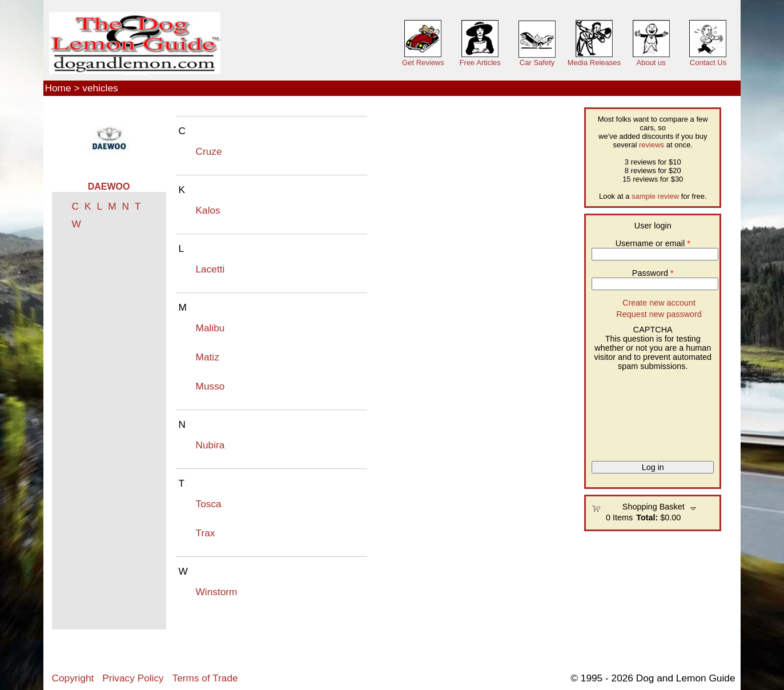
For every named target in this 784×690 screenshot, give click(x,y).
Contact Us (708, 63)
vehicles (100, 88)
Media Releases (594, 63)
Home (58, 88)
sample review (655, 196)
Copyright (73, 678)
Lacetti (210, 269)
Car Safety (537, 63)
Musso (210, 386)
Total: (647, 517)
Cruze (209, 151)
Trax (206, 533)
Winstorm (217, 592)
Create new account (659, 303)
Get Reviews (423, 63)
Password (653, 273)
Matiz (208, 357)
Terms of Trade (205, 678)
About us (651, 63)
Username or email (653, 243)
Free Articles (480, 63)
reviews (652, 145)
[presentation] (638, 412)
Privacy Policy (133, 678)
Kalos (208, 210)
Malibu (210, 328)
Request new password (659, 314)
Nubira (210, 445)
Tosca (209, 504)
